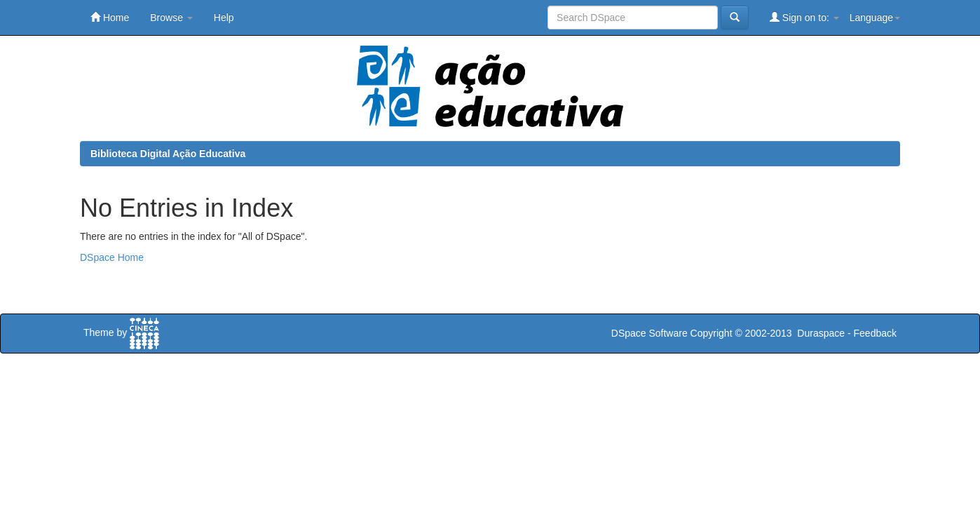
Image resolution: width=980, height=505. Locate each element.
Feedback (875, 333)
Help (224, 18)
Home (110, 17)
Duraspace (821, 333)
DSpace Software (649, 333)
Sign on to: (804, 17)
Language (875, 18)
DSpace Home (112, 257)
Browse (171, 18)
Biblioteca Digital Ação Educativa (168, 154)
